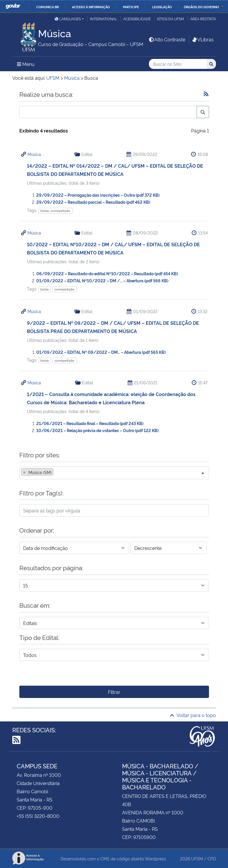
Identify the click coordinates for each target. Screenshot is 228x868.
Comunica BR (48, 7)
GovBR (13, 6)
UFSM (197, 858)
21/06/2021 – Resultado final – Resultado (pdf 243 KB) (90, 423)
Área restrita (203, 19)
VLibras (203, 39)
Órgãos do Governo (201, 7)
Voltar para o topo (193, 715)
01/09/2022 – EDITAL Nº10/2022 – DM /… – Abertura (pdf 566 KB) (102, 280)
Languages (68, 19)
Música (34, 154)
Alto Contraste (167, 39)
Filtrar (114, 692)
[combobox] (114, 473)
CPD (212, 858)
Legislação (162, 7)
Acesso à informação (91, 7)
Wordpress (155, 858)
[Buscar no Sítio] (178, 64)
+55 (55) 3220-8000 (38, 816)
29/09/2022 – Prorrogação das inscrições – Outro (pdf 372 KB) (98, 195)
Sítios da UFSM (170, 19)
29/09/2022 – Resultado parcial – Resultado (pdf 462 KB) (93, 202)
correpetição (64, 289)
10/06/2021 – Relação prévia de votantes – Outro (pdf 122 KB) (97, 430)
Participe (131, 7)
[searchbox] (56, 472)
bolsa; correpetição (55, 211)
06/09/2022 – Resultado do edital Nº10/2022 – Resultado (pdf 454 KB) (107, 273)
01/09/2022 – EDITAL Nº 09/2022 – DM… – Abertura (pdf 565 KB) (101, 352)
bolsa (44, 289)
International (103, 19)
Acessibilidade (137, 19)
